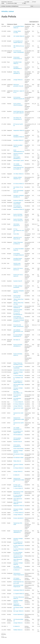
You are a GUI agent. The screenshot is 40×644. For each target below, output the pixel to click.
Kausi (35, 2)
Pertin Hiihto (16, 234)
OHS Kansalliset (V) (18, 435)
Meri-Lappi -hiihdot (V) (18, 611)
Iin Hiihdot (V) (17, 626)
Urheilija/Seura (15, 6)
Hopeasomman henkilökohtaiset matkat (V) (19, 480)
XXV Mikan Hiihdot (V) (18, 174)
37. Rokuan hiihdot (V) (18, 513)
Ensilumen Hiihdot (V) (18, 200)
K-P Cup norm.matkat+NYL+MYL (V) (19, 230)
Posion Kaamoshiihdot (18, 449)
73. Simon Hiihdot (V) (18, 375)
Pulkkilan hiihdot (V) (18, 630)
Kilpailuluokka (11, 3)
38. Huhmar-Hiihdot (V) (19, 184)
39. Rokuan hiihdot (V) (18, 404)
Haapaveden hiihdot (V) (19, 506)
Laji (25, 2)
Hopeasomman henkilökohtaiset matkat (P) (19, 419)
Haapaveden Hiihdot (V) (19, 130)
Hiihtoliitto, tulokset (8, 11)
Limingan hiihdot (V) (18, 80)
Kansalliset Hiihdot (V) (18, 140)
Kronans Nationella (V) (19, 614)
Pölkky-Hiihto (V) (17, 461)
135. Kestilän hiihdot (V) (19, 36)
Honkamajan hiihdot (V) (19, 590)
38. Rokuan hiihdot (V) (18, 468)
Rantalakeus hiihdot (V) (19, 209)
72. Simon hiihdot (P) (18, 402)
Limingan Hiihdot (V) (18, 515)
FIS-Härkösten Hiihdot (18, 458)
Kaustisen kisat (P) (18, 442)
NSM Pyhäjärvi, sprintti (19, 160)
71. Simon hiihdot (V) (18, 488)
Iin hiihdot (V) (16, 570)
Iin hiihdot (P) (16, 475)
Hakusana (10, 2)
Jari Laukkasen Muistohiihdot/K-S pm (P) (18, 331)
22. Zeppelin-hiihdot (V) (19, 594)
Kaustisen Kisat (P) (18, 281)
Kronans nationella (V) (18, 518)
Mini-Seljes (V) (17, 340)
